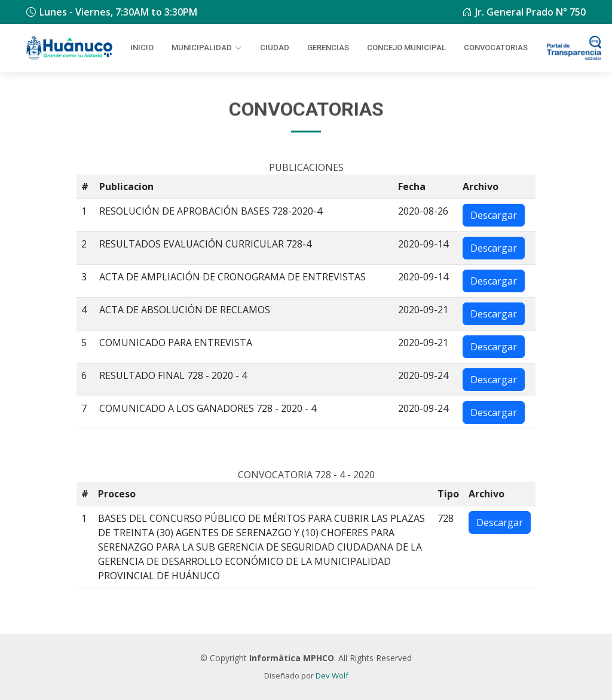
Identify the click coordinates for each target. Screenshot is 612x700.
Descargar (494, 215)
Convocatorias (496, 48)
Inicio (142, 48)
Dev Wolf (332, 675)
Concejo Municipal (406, 48)
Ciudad (275, 48)
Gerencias (328, 48)
